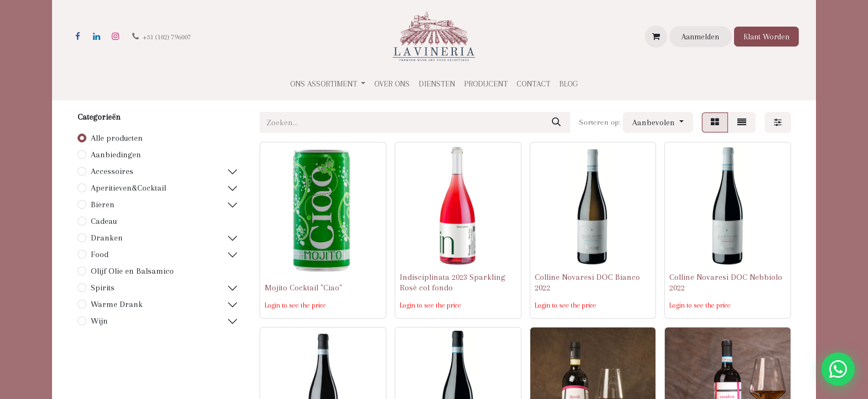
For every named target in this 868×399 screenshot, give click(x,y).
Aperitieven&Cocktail (128, 188)
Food (100, 254)
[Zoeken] (556, 122)
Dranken (107, 238)
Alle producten (117, 138)
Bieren (103, 204)
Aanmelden (700, 37)
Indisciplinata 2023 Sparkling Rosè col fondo (453, 282)
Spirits (103, 288)
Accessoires (112, 171)
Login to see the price (295, 305)
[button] (658, 122)
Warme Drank (117, 304)
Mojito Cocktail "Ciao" (303, 288)
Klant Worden (766, 37)
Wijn (99, 321)
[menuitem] (392, 84)
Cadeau (104, 221)
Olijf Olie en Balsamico (132, 271)
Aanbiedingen (116, 155)
